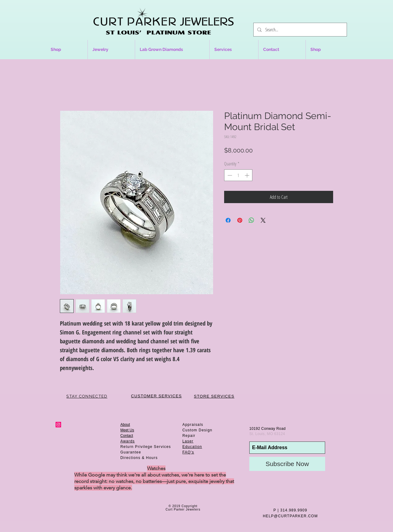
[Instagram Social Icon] (58, 425)
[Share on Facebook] (228, 220)
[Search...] (300, 30)
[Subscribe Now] (287, 464)
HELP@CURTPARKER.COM (290, 516)
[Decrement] (229, 175)
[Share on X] (263, 220)
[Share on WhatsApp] (251, 220)
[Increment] (248, 175)
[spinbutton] (238, 175)
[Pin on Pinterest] (240, 220)
